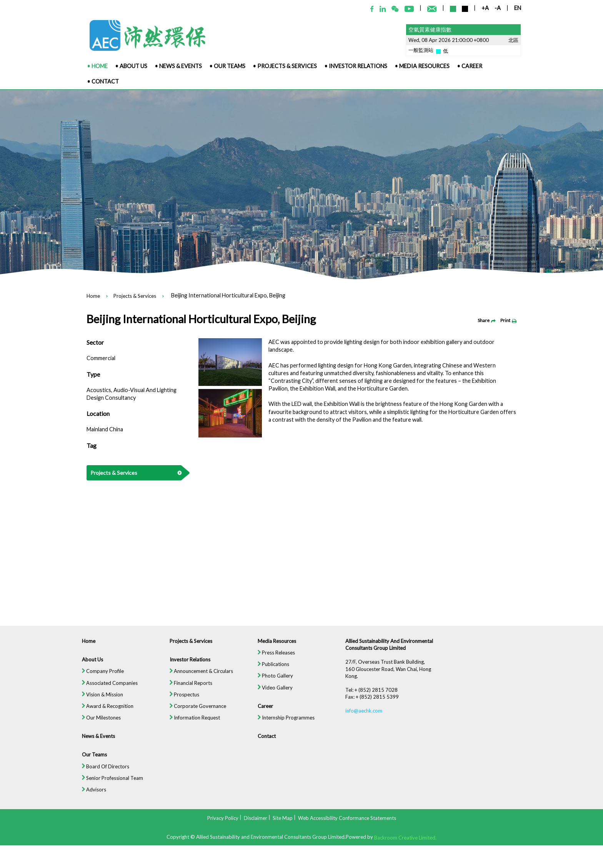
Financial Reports (189, 688)
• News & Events (178, 66)
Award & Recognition (104, 711)
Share (487, 320)
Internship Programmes (286, 723)
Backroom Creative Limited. (405, 837)
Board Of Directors (102, 773)
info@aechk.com (365, 716)
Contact (266, 742)
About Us (88, 664)
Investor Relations (188, 664)
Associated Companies (106, 688)
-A (498, 8)
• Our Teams (227, 66)
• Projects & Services (285, 66)
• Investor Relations (356, 66)
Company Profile (99, 676)
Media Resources (277, 645)
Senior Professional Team (109, 785)
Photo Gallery (275, 680)
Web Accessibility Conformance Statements (347, 818)
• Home (97, 66)
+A (485, 8)
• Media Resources (422, 66)
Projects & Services (135, 296)
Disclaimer (256, 818)
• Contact (103, 81)
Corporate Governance (196, 711)
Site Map (283, 818)
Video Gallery (275, 692)
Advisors (90, 796)
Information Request (193, 723)
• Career (470, 66)
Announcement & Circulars (200, 676)
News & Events (95, 742)
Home (93, 296)
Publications (273, 668)
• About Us (131, 66)
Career (265, 711)
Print (508, 320)
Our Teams (90, 761)
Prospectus (182, 699)
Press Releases (276, 657)
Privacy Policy (223, 818)
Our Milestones (97, 723)
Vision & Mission (99, 699)
